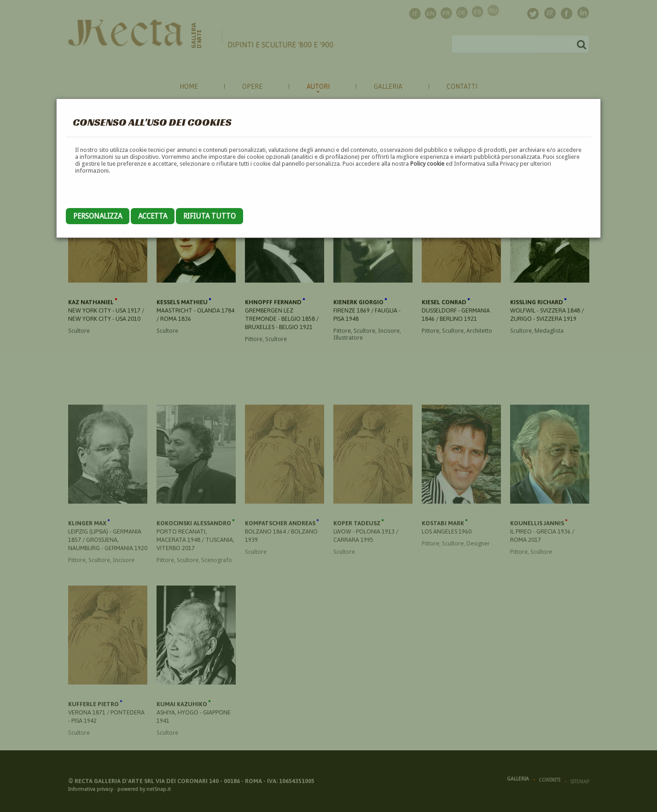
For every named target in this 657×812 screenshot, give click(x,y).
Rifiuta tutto (209, 216)
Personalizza (98, 216)
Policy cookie (427, 164)
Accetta (153, 216)
